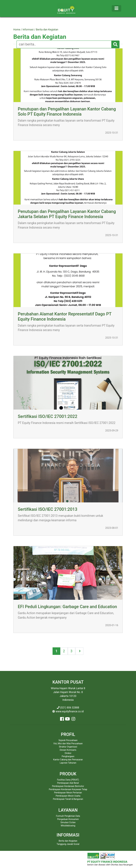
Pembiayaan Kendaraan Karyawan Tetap (68, 789)
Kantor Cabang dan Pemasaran (68, 760)
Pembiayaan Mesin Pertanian (68, 793)
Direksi (68, 753)
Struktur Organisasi (68, 747)
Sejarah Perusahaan (68, 740)
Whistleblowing (68, 826)
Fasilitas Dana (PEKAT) (68, 780)
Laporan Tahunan (68, 763)
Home (17, 30)
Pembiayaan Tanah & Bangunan (68, 799)
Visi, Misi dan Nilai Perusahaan (68, 744)
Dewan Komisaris (68, 750)
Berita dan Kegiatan (40, 37)
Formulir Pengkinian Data (68, 816)
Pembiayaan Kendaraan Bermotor (68, 786)
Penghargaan (68, 756)
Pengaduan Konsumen (68, 819)
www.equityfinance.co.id (68, 711)
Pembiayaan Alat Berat (68, 783)
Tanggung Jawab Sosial (68, 844)
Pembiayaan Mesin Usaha (68, 796)
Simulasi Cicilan (68, 822)
